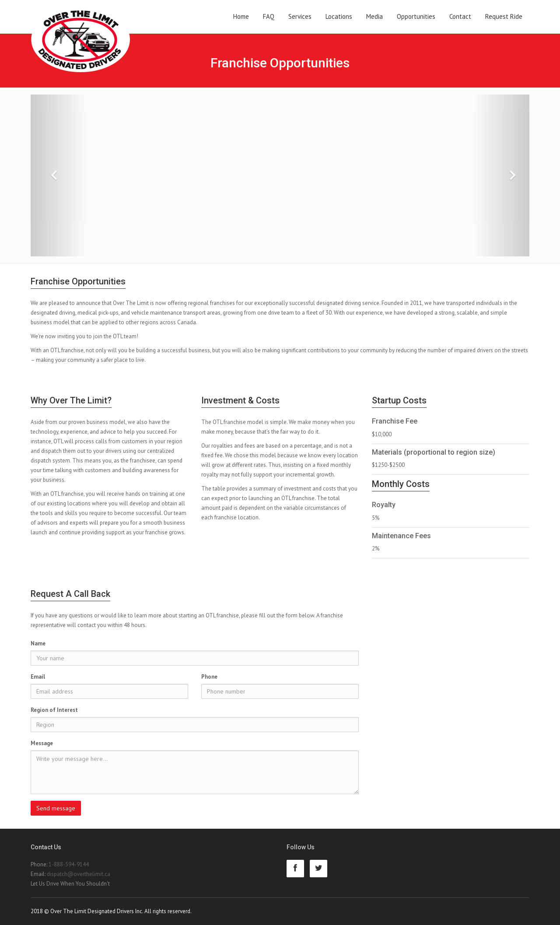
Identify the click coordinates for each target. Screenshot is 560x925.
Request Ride (504, 16)
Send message (56, 808)
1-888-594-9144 (69, 864)
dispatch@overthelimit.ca (79, 874)
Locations (339, 16)
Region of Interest (54, 710)
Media (374, 16)
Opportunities (416, 16)
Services (300, 16)
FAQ (269, 16)
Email (38, 677)
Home (241, 16)
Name (38, 643)
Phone (209, 677)
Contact (460, 16)
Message (42, 743)
